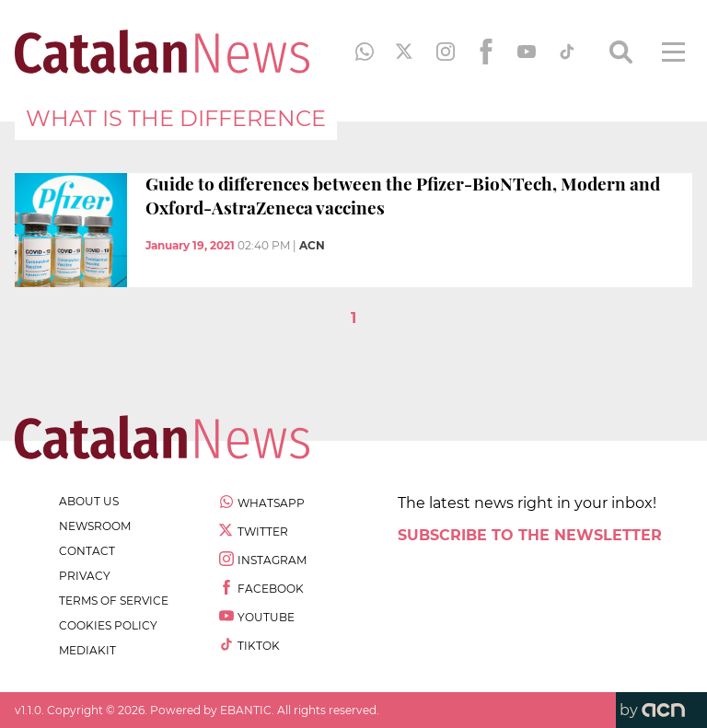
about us (89, 501)
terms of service (114, 601)
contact (87, 551)
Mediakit (87, 650)
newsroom (95, 526)
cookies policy (108, 625)
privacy (85, 576)
